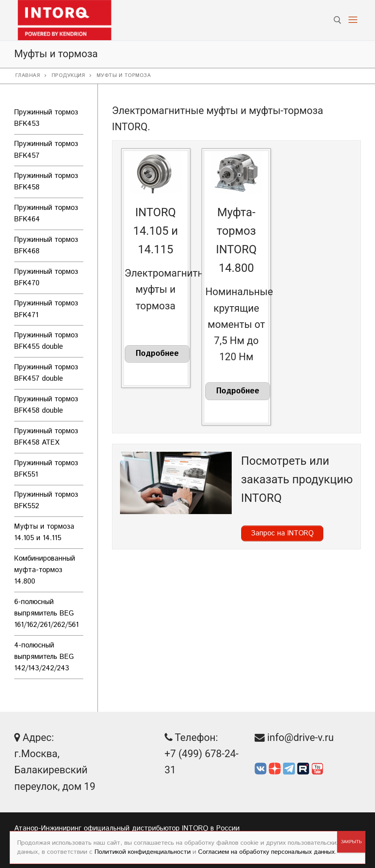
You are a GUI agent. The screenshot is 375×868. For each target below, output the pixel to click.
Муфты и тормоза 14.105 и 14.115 (44, 532)
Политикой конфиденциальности (142, 852)
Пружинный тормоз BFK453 (46, 118)
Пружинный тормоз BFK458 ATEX (46, 437)
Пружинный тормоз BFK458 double (46, 405)
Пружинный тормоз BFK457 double (46, 373)
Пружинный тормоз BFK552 (46, 500)
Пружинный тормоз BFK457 (46, 150)
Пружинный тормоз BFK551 (46, 469)
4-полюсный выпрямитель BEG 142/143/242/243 (44, 657)
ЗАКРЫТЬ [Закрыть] (351, 842)
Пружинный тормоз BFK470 (46, 278)
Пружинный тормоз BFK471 (46, 309)
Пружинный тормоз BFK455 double (46, 341)
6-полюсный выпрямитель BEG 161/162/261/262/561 (46, 614)
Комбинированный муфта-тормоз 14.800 (45, 570)
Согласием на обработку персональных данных (266, 852)
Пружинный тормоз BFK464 (46, 214)
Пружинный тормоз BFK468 (46, 246)
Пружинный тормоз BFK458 (46, 182)
